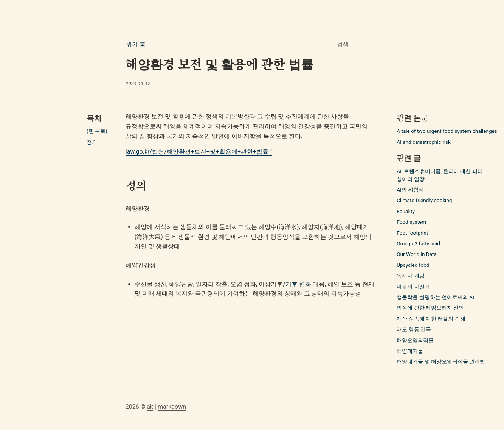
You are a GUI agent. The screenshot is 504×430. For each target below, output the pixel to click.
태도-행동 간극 (414, 329)
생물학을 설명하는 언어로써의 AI (435, 297)
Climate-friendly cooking (424, 200)
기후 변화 (298, 284)
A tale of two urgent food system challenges (447, 131)
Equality (406, 211)
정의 (92, 142)
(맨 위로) (97, 131)
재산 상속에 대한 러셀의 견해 (431, 319)
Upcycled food (413, 265)
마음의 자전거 (413, 287)
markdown (172, 407)
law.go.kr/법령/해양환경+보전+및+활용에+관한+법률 (197, 152)
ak (150, 407)
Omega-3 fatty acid (418, 243)
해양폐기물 (410, 351)
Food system (411, 222)
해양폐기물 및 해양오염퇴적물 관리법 (441, 361)
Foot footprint (412, 233)
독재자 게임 (410, 276)
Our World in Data (417, 254)
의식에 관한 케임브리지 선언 (430, 308)
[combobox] (355, 44)
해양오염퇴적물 (415, 340)
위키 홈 (136, 44)
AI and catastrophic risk (424, 142)
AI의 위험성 (410, 190)
